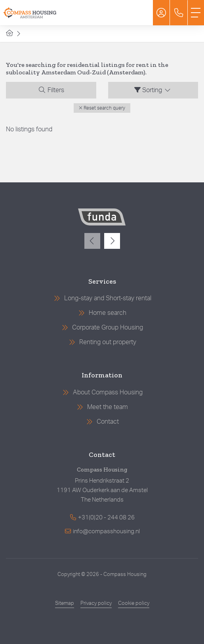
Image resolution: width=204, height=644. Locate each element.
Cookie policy (134, 603)
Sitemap (65, 603)
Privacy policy (96, 603)
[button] (102, 108)
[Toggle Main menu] (196, 13)
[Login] (161, 13)
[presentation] (92, 241)
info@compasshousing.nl (106, 531)
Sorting (153, 90)
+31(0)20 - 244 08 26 (106, 518)
